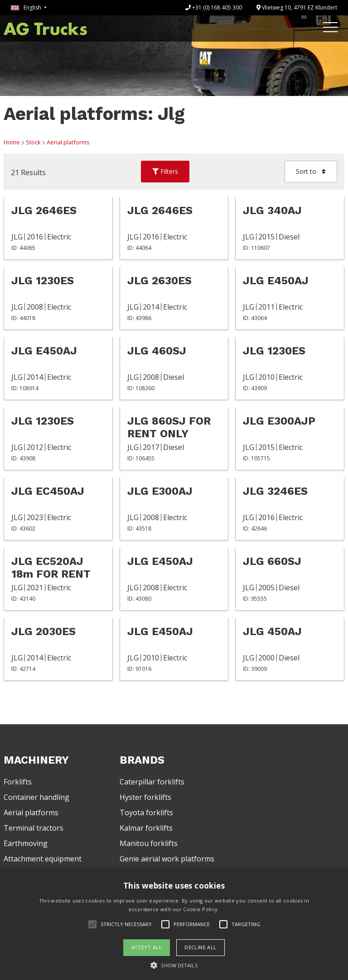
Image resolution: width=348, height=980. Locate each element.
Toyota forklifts (146, 813)
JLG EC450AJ (48, 491)
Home (12, 142)
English (27, 7)
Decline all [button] (200, 947)
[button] (174, 965)
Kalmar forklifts (146, 828)
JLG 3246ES (275, 491)
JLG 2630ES (159, 281)
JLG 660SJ (272, 561)
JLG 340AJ (272, 210)
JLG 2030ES (43, 631)
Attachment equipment (43, 859)
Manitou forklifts (149, 843)
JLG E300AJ (160, 491)
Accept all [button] (147, 947)
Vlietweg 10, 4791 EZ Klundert (297, 7)
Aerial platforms (68, 142)
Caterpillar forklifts (152, 782)
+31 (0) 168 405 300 (214, 7)
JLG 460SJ (157, 351)
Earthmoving (26, 843)
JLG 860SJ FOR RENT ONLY (169, 427)
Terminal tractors (34, 828)
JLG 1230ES (43, 281)
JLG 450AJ (272, 631)
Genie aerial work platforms (167, 859)
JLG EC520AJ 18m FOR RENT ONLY (51, 568)
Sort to (311, 171)
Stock (33, 142)
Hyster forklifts (145, 797)
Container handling (36, 797)
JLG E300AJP (279, 421)
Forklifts (18, 782)
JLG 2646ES (44, 210)
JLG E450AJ (276, 281)
